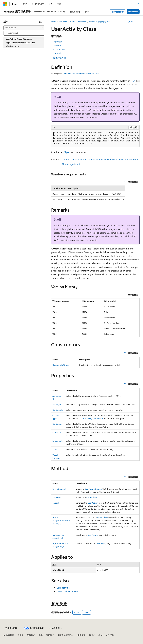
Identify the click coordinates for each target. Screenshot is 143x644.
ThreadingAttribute (71, 164)
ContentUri (57, 424)
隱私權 (49, 635)
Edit (136, 81)
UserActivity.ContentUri (92, 418)
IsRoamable (57, 441)
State (55, 449)
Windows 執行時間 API (99, 22)
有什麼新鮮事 (118, 12)
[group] (95, 138)
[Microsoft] (5, 4)
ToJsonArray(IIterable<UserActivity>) (61, 520)
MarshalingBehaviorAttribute (102, 159)
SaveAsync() (58, 497)
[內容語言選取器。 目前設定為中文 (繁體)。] (11, 628)
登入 (138, 4)
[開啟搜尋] (131, 4)
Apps (72, 22)
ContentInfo (58, 410)
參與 (41, 635)
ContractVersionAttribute (75, 159)
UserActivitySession (93, 489)
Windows (63, 22)
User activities (64, 588)
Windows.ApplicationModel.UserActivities (81, 74)
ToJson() (56, 503)
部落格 (30, 635)
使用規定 (81, 635)
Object (67, 152)
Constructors (59, 49)
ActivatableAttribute (128, 159)
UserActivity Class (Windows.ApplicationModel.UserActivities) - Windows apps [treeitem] (21, 42)
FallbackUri (57, 432)
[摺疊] (41, 22)
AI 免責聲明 (9, 635)
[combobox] (24, 28)
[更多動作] (137, 22)
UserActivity (91, 497)
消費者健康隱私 (65, 635)
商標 (91, 635)
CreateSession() (59, 489)
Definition (58, 42)
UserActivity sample (67, 591)
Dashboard (133, 12)
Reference (82, 22)
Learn (54, 22)
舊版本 (20, 635)
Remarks (57, 46)
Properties (58, 53)
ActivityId (57, 404)
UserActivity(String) (61, 365)
